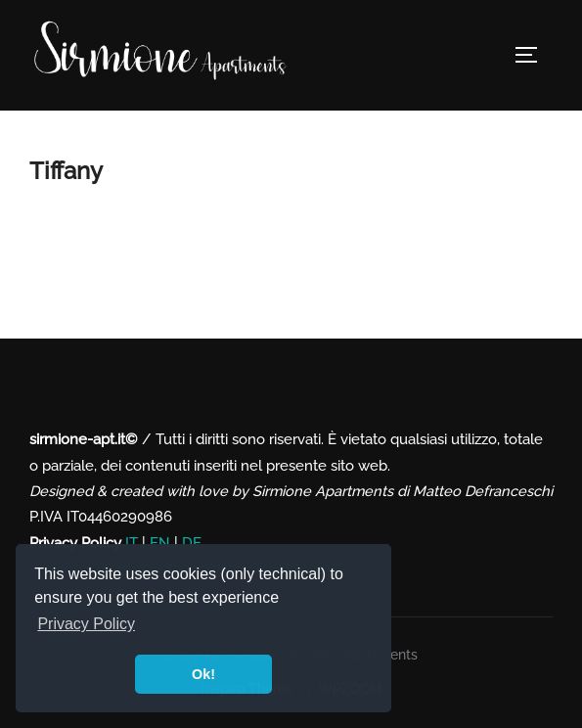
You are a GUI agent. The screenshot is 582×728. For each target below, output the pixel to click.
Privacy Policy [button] (86, 624)
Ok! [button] (203, 674)
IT (132, 543)
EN (160, 543)
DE (192, 543)
